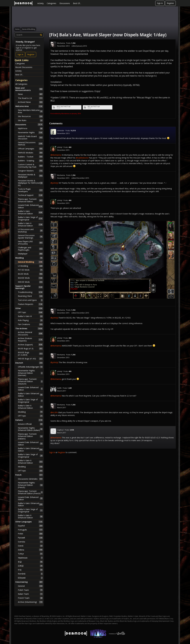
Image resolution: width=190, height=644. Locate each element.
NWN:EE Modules (30, 153)
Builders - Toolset (30, 157)
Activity (41, 3)
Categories (52, 3)
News (30, 94)
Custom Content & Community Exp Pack (30, 166)
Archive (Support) (30, 345)
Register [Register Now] (31, 54)
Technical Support (30, 195)
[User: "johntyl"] (53, 149)
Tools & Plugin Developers (30, 190)
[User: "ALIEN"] (53, 389)
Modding (30, 412)
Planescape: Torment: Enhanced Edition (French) (30, 492)
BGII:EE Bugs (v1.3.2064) (30, 354)
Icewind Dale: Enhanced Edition (30, 206)
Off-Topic (30, 312)
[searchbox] (29, 35)
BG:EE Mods (30, 274)
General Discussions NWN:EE (30, 144)
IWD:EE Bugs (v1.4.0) (30, 359)
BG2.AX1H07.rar (64, 106)
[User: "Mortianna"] (53, 44)
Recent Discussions (24, 67)
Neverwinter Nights (30, 133)
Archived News (30, 102)
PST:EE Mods (30, 270)
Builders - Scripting (30, 161)
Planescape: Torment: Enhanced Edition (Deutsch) (30, 381)
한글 (30, 562)
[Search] (41, 35)
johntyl (60, 147)
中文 (30, 570)
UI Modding (30, 266)
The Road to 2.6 (30, 98)
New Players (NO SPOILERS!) (30, 243)
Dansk (30, 546)
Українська (30, 558)
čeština (30, 550)
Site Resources (30, 116)
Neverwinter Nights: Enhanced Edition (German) (30, 373)
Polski (30, 534)
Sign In (160, 3)
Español (30, 526)
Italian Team (30, 594)
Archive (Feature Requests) (30, 339)
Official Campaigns (30, 149)
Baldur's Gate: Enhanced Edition (30, 212)
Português (30, 530)
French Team (30, 598)
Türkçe (30, 554)
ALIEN (59, 388)
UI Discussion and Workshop (30, 231)
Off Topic (30, 416)
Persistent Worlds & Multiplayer (30, 176)
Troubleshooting (30, 292)
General (30, 586)
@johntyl (54, 183)
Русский (30, 538)
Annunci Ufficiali (30, 424)
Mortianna (61, 43)
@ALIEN (54, 412)
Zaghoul (60, 430)
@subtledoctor (82, 158)
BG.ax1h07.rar (94, 106)
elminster (61, 131)
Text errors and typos (30, 300)
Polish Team (30, 590)
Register (170, 3)
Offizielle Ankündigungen (30, 367)
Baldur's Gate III (30, 316)
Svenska (30, 542)
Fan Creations (30, 324)
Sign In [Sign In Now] (20, 54)
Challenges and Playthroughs (30, 249)
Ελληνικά (30, 578)
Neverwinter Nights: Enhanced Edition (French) (30, 485)
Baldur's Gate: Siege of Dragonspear (30, 218)
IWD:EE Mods (30, 282)
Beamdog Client (30, 296)
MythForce (30, 128)
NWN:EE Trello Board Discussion (30, 138)
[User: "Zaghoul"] (53, 431)
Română (30, 574)
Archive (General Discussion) (30, 333)
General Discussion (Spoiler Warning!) (30, 237)
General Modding (30, 262)
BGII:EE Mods (30, 278)
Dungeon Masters (30, 171)
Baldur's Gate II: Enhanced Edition (30, 224)
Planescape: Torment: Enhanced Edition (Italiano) (30, 436)
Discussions (65, 3)
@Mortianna (56, 155)
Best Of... (77, 3)
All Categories (21, 84)
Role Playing (30, 320)
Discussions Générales (30, 479)
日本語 (30, 566)
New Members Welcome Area (30, 111)
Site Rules (30, 120)
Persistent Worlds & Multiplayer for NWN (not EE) (30, 183)
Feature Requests (30, 304)
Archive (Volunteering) (30, 602)
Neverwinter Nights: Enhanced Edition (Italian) (30, 429)
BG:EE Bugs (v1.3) (30, 349)
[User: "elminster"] (53, 132)
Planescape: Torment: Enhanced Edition (30, 200)
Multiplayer (30, 254)
